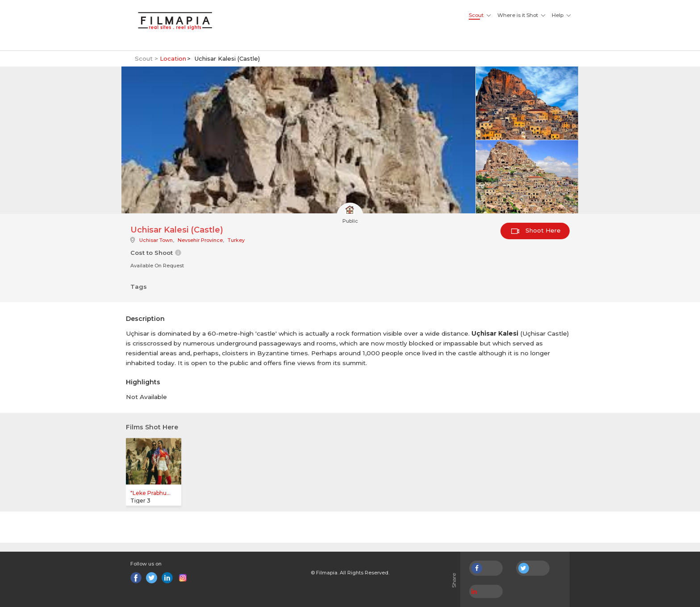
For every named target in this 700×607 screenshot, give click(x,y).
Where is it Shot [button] (518, 15)
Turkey (236, 240)
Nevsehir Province (200, 240)
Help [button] (558, 15)
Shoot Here (536, 230)
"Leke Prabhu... (150, 493)
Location (173, 58)
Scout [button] (476, 15)
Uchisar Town (156, 240)
